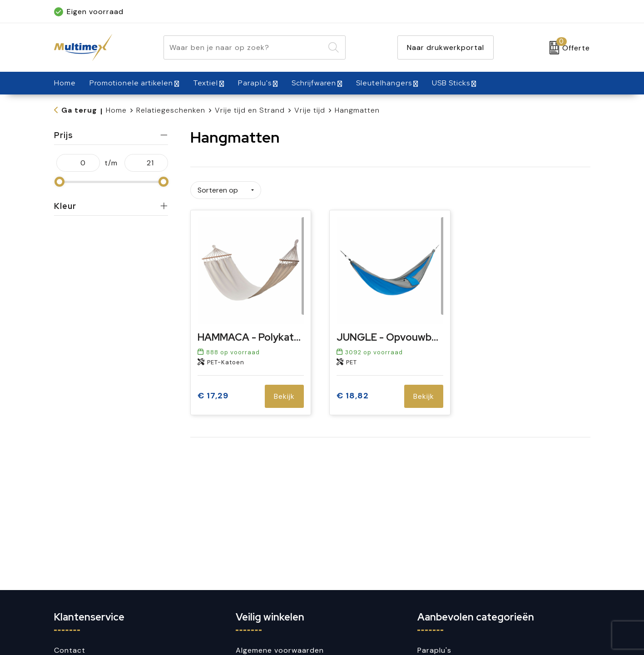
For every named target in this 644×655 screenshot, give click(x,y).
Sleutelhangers (384, 83)
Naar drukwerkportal (446, 47)
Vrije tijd (310, 110)
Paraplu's (255, 83)
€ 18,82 (353, 393)
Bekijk (284, 393)
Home (116, 110)
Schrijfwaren (314, 83)
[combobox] (244, 47)
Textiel (206, 83)
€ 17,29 (213, 393)
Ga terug (79, 110)
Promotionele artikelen (131, 83)
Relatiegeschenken (171, 110)
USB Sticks (451, 83)
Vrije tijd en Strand (250, 110)
